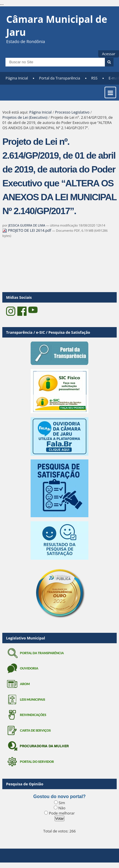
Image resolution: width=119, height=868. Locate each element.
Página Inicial (17, 78)
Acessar (109, 54)
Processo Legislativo (72, 112)
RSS (94, 78)
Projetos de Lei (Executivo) (25, 117)
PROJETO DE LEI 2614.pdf (27, 230)
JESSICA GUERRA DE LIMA (27, 225)
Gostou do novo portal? (59, 796)
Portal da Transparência (59, 78)
